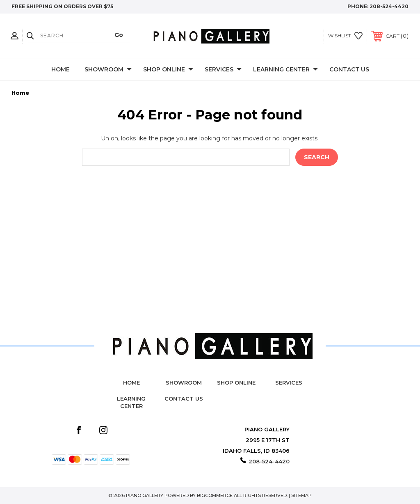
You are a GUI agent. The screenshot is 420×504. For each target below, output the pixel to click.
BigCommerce (215, 495)
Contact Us (349, 69)
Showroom (108, 70)
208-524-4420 (389, 6)
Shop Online (168, 70)
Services (223, 70)
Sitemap (301, 495)
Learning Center (285, 70)
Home (60, 69)
